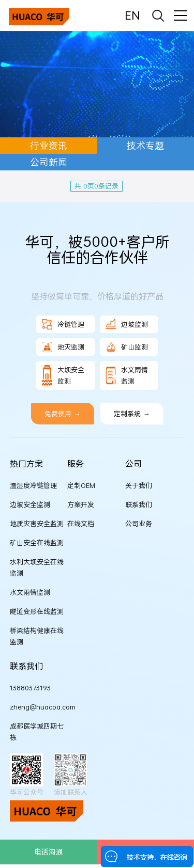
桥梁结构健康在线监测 (37, 636)
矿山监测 (127, 347)
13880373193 (30, 688)
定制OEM (81, 485)
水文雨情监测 (127, 375)
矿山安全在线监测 (37, 543)
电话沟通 (49, 852)
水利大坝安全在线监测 (37, 567)
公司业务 (139, 524)
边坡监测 (127, 324)
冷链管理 (63, 324)
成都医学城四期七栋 (37, 732)
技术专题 (145, 146)
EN (132, 15)
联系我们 (139, 504)
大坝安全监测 (63, 375)
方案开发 (81, 504)
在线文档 (81, 524)
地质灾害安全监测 (37, 524)
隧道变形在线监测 (37, 611)
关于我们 (139, 485)
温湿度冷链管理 (33, 485)
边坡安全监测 (30, 504)
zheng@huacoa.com (39, 707)
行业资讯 (49, 146)
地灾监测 (63, 347)
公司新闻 (49, 162)
